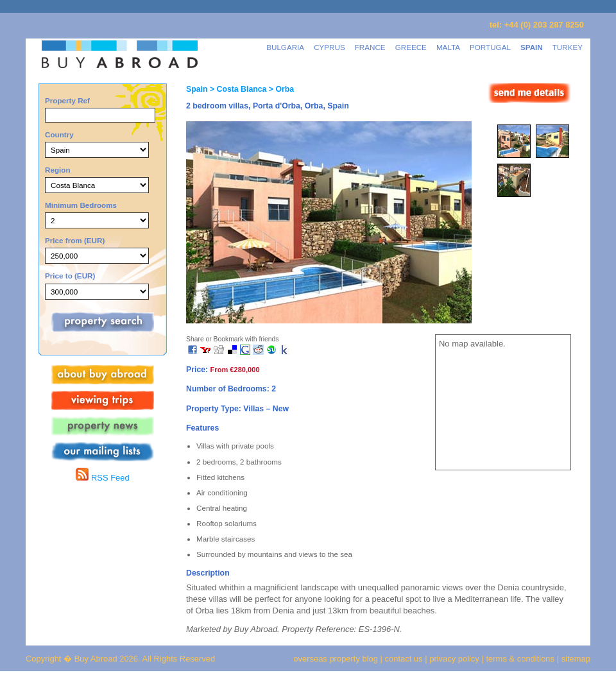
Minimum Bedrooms (81, 205)
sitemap (575, 659)
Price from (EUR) (75, 240)
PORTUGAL (490, 47)
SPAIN (532, 47)
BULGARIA (285, 47)
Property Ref (67, 100)
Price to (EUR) (70, 276)
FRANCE (370, 47)
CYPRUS (329, 47)
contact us (404, 659)
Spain (197, 89)
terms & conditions (522, 659)
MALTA (448, 47)
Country (59, 134)
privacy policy (454, 659)
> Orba (280, 89)
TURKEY (568, 47)
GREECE (411, 47)
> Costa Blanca (237, 89)
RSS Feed (102, 478)
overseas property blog (336, 659)
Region (58, 170)
